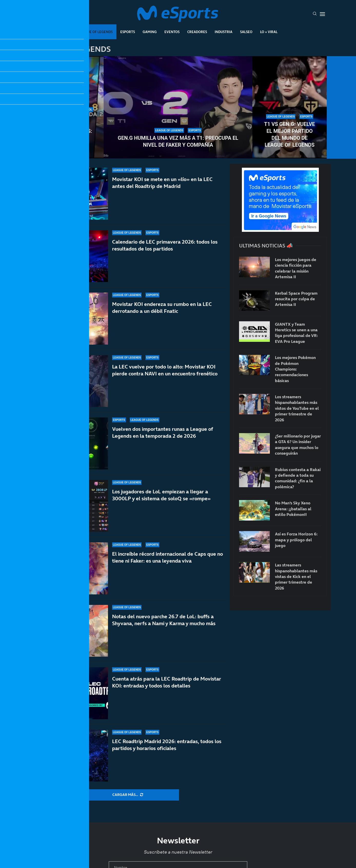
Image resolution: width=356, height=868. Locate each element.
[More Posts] (128, 795)
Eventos (172, 32)
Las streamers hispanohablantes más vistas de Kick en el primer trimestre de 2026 (296, 576)
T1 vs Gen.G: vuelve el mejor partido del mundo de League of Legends (290, 134)
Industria (224, 32)
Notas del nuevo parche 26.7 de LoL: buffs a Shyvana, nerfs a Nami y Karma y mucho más (164, 620)
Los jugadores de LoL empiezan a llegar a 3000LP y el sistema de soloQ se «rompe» (161, 495)
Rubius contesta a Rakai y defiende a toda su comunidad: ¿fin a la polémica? (298, 478)
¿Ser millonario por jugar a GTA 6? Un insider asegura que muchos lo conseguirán (298, 445)
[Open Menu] (322, 14)
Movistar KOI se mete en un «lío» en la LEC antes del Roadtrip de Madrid (162, 183)
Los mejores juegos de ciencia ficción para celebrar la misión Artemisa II (296, 268)
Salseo (246, 32)
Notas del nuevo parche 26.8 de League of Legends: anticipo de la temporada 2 (66, 131)
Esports (128, 32)
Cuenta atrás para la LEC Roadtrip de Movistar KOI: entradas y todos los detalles (167, 682)
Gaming (150, 32)
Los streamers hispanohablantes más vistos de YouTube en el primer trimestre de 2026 (297, 408)
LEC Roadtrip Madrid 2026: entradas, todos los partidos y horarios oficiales (167, 745)
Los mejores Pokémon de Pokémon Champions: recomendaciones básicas (295, 369)
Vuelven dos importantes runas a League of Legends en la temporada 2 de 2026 (162, 432)
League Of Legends (96, 32)
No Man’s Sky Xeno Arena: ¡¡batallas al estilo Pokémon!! (293, 509)
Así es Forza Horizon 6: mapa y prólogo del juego (296, 540)
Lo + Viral (269, 32)
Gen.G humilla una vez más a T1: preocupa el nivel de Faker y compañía (178, 141)
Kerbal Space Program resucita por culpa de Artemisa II (296, 299)
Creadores (197, 32)
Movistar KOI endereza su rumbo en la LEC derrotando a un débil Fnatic (162, 308)
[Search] (315, 14)
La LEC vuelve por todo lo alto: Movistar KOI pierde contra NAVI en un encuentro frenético (165, 370)
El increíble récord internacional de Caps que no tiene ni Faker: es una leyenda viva (167, 561)
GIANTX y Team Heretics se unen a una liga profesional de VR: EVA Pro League (296, 333)
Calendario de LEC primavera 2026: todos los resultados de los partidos (165, 245)
